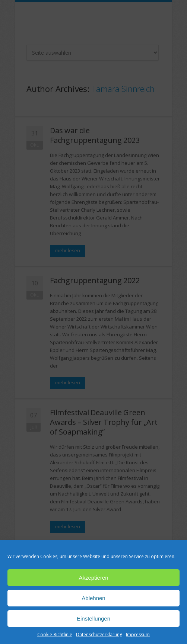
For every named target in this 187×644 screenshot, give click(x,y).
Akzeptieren (93, 578)
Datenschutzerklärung (99, 635)
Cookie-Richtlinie (55, 635)
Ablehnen (93, 598)
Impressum (138, 635)
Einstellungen (93, 619)
